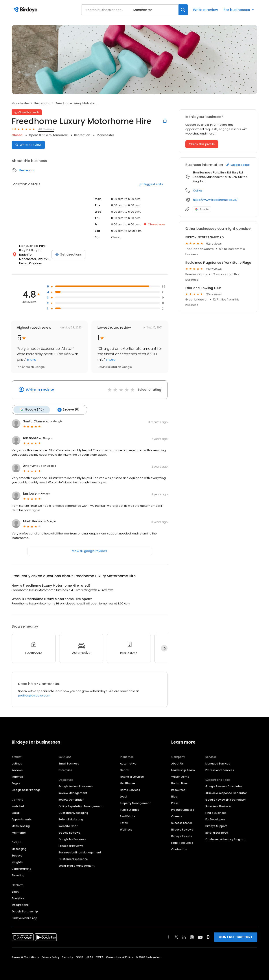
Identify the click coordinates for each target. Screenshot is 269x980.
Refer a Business (217, 832)
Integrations (20, 904)
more (31, 360)
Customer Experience (73, 859)
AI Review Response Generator (226, 793)
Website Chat (68, 826)
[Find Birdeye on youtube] (200, 937)
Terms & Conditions (25, 957)
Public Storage (130, 809)
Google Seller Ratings (26, 789)
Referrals (18, 776)
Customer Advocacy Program (225, 839)
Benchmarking (21, 868)
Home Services (130, 789)
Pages (16, 783)
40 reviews (46, 129)
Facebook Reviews (71, 845)
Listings (17, 763)
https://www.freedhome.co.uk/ (215, 200)
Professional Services (220, 770)
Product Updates (183, 809)
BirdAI (15, 891)
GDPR (79, 957)
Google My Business (72, 839)
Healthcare (127, 783)
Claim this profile (202, 144)
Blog (174, 796)
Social (16, 812)
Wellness (126, 829)
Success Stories (182, 822)
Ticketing (18, 875)
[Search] (183, 10)
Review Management (73, 793)
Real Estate (128, 816)
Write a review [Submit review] (28, 145)
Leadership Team (183, 770)
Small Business (69, 763)
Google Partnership (25, 911)
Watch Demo (180, 776)
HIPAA (89, 957)
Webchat (18, 806)
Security (68, 957)
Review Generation (71, 799)
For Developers (215, 819)
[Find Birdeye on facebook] (168, 937)
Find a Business (216, 812)
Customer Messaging (73, 812)
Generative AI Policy (120, 957)
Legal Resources (182, 842)
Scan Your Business (218, 806)
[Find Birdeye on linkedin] (184, 937)
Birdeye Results (182, 836)
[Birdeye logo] (26, 10)
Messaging (19, 848)
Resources (178, 789)
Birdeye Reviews (182, 829)
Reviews (17, 770)
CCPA (100, 957)
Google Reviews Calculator (224, 786)
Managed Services (218, 763)
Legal (123, 796)
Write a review (205, 10)
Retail (124, 822)
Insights (17, 862)
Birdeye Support (216, 826)
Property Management (135, 803)
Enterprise (65, 770)
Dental (125, 770)
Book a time (179, 783)
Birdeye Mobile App (24, 918)
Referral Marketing (71, 819)
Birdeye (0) (67, 409)
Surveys (17, 855)
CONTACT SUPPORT (236, 937)
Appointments (22, 819)
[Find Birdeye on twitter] (176, 937)
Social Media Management (77, 865)
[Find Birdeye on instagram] (192, 937)
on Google (56, 421)
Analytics (18, 898)
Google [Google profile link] (202, 209)
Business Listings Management (80, 852)
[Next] (164, 648)
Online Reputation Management (81, 806)
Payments (19, 832)
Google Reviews (69, 832)
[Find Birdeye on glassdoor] (208, 937)
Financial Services (132, 776)
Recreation (42, 103)
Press (175, 803)
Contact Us (179, 849)
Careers (177, 816)
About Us (177, 763)
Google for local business (76, 786)
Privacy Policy (51, 957)
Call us (198, 191)
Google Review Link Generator (226, 799)
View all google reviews (89, 550)
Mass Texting (21, 826)
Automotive (128, 763)
